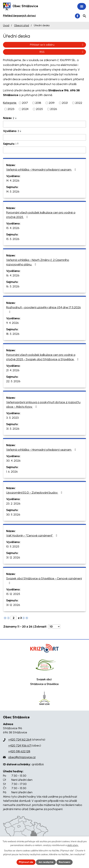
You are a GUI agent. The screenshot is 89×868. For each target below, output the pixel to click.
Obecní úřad (21, 25)
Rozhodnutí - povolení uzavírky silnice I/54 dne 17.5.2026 (43, 309)
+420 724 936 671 (20, 746)
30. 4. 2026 (13, 461)
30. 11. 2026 (13, 515)
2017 (25, 103)
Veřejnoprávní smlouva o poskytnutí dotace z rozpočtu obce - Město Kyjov (43, 404)
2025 (39, 109)
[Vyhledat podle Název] (44, 124)
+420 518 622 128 (19, 751)
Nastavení (64, 862)
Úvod (6, 25)
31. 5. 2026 (13, 429)
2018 (38, 103)
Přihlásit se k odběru (57, 45)
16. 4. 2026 (13, 275)
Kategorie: (10, 103)
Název (9, 118)
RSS (62, 52)
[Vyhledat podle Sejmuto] (44, 150)
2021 (65, 103)
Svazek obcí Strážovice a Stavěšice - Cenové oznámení (44, 581)
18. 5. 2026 (13, 334)
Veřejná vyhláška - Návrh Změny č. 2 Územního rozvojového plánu (38, 262)
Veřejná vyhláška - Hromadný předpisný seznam (42, 170)
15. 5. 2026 (13, 239)
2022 (79, 103)
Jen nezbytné (46, 862)
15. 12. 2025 (13, 594)
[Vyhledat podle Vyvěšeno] (44, 137)
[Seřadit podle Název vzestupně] (16, 117)
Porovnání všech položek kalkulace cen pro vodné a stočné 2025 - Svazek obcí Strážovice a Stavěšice (43, 357)
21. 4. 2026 (13, 370)
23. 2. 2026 (13, 504)
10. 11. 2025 (13, 546)
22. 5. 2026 (13, 381)
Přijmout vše (26, 862)
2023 (11, 109)
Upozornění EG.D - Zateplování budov (35, 493)
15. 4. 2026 (13, 228)
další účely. (73, 845)
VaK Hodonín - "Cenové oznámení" (32, 536)
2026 (54, 109)
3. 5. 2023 (12, 418)
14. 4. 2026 (13, 181)
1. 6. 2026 (12, 472)
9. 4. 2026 (12, 323)
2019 (52, 103)
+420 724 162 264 (20, 740)
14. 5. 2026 (13, 192)
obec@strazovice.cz (22, 757)
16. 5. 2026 (13, 286)
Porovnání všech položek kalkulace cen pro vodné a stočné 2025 (41, 215)
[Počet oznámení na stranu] (54, 627)
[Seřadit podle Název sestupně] (16, 119)
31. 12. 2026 (13, 557)
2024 (25, 109)
